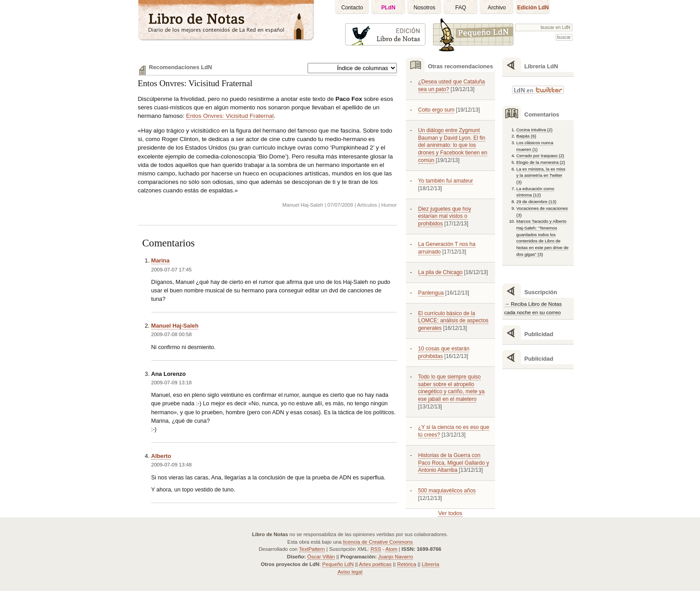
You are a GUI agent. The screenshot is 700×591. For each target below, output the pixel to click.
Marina (160, 260)
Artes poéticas (375, 564)
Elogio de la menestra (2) (541, 162)
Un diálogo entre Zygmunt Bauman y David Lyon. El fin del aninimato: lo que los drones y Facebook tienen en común (453, 145)
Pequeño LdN (338, 564)
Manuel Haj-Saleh (175, 326)
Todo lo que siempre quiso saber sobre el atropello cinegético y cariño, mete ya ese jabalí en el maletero (452, 388)
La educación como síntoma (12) (535, 192)
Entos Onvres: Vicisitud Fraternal (195, 83)
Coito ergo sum (436, 110)
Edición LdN (533, 8)
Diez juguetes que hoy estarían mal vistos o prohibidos (445, 216)
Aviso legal (350, 572)
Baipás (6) (527, 136)
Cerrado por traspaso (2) (540, 156)
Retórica (406, 564)
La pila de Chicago (441, 272)
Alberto (161, 456)
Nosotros (425, 8)
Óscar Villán (321, 557)
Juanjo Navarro (396, 557)
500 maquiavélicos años (447, 491)
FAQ (461, 8)
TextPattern (312, 549)
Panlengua (431, 293)
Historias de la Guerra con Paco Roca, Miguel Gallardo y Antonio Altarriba (454, 463)
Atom (391, 549)
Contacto (352, 8)
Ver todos (450, 513)
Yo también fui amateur (446, 181)
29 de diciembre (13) (537, 202)
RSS (376, 549)
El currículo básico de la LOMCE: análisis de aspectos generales (454, 321)
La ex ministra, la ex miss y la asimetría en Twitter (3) (541, 175)
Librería (431, 564)
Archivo (497, 8)
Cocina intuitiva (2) (535, 130)
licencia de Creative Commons (378, 542)
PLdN (388, 8)
